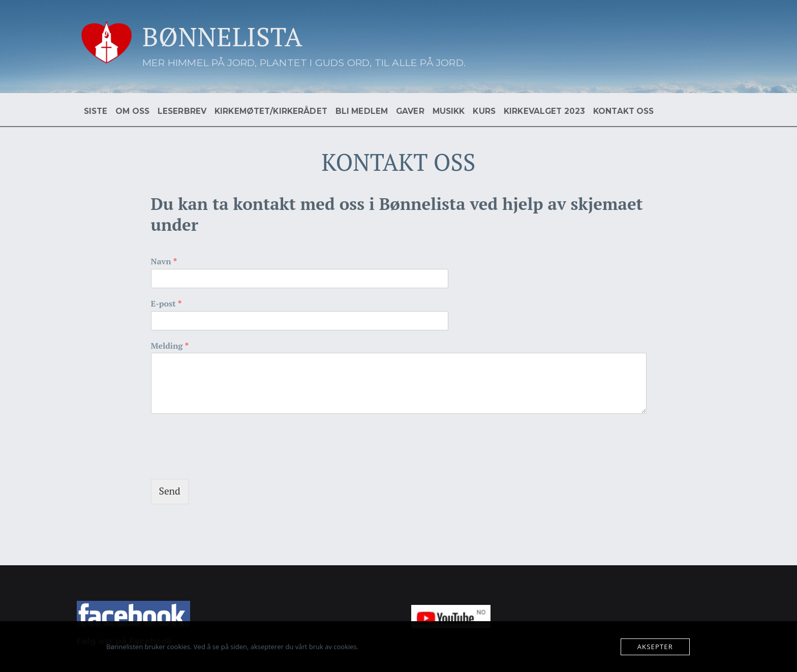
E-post (166, 304)
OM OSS (132, 111)
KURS (484, 111)
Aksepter (655, 647)
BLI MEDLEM (362, 111)
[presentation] (228, 462)
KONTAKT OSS (623, 111)
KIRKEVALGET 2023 (544, 111)
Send (170, 491)
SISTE (96, 111)
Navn (164, 262)
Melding (170, 346)
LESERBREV (182, 111)
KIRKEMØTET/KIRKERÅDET (271, 111)
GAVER (410, 111)
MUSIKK (449, 111)
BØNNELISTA (222, 37)
